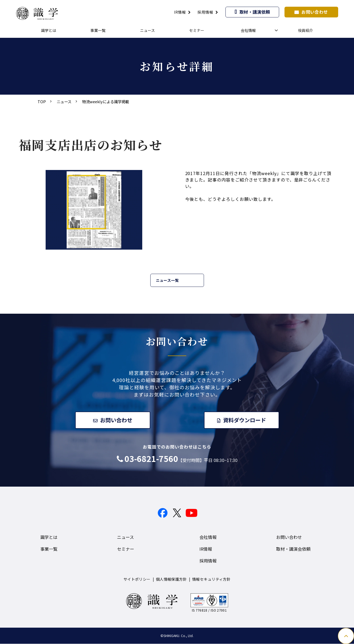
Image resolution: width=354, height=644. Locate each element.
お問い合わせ (315, 12)
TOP (42, 101)
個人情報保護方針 (171, 579)
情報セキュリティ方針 (211, 579)
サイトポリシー (137, 579)
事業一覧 (98, 30)
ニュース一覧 (167, 280)
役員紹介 (305, 30)
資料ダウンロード (245, 420)
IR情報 (180, 12)
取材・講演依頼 (255, 12)
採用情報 (205, 12)
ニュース (147, 30)
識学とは (49, 30)
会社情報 (248, 30)
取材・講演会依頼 (293, 549)
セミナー (197, 30)
